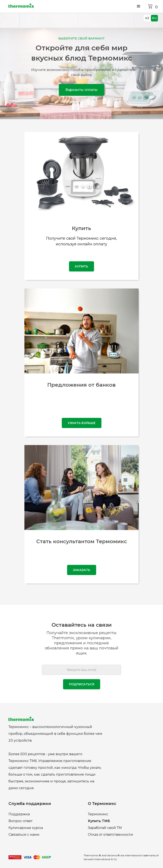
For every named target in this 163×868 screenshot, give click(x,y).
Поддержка (19, 814)
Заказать (82, 570)
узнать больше (82, 423)
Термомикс (98, 814)
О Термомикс (102, 804)
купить (81, 266)
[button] (139, 6)
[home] (21, 6)
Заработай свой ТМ (105, 828)
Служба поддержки (30, 804)
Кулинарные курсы (26, 828)
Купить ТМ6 (99, 821)
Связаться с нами (24, 835)
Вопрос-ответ (20, 821)
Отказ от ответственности (110, 835)
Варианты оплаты (81, 90)
